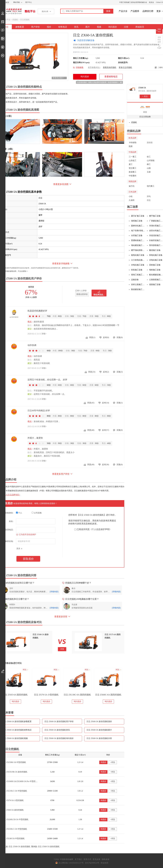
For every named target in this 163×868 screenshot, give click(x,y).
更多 (159, 11)
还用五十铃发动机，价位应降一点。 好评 (47, 380)
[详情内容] (54, 592)
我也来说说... (99, 295)
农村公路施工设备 (138, 285)
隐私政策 (106, 859)
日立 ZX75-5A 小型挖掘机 (20, 695)
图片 (88, 27)
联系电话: (9, 530)
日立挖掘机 (25, 20)
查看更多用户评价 (61, 474)
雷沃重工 (133, 168)
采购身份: (9, 513)
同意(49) (91, 465)
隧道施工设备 (155, 250)
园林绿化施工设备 (138, 226)
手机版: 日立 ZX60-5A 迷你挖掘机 (16, 847)
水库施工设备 (137, 236)
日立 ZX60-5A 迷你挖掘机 (13, 810)
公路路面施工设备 (156, 280)
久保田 (132, 200)
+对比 (113, 762)
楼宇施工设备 (155, 216)
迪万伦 (132, 186)
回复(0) (120, 337)
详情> (44, 334)
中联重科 (133, 176)
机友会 (151, 2)
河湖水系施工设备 (156, 226)
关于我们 (78, 859)
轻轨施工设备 (137, 270)
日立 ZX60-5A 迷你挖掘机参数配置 (17, 721)
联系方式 (87, 859)
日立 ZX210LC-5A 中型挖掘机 (15, 791)
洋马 (149, 196)
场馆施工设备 (137, 221)
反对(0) (106, 337)
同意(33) (92, 372)
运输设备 (135, 280)
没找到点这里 (159, 40)
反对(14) (105, 403)
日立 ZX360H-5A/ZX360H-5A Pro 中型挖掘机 (21, 781)
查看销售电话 (111, 77)
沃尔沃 (150, 143)
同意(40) (91, 430)
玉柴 (149, 172)
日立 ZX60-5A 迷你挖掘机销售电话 (17, 730)
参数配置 (20, 27)
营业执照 (104, 863)
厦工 (131, 164)
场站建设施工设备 (138, 245)
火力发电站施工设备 (138, 260)
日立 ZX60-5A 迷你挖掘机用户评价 (59, 721)
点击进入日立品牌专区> (10, 495)
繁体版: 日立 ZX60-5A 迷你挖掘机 (45, 847)
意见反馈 (96, 859)
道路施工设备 (155, 285)
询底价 (103, 762)
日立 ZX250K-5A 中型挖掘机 (14, 762)
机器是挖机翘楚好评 (37, 311)
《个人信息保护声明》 (101, 529)
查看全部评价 (82, 294)
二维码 (160, 68)
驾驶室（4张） (7, 149)
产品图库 (135, 11)
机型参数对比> (94, 67)
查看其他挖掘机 (110, 67)
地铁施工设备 (155, 270)
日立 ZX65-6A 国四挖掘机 (51, 695)
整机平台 (30, 11)
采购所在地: (8, 541)
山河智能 (151, 161)
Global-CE (159, 2)
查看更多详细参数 (61, 264)
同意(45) (91, 403)
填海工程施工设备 (138, 275)
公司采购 (37, 513)
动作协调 (32, 345)
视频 (99, 27)
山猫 (149, 168)
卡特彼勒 (133, 143)
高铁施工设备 (155, 265)
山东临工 (133, 161)
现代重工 (151, 186)
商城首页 (140, 27)
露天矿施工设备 (138, 216)
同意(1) (92, 337)
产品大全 (123, 11)
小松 (131, 196)
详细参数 (80, 67)
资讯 (76, 27)
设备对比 (159, 30)
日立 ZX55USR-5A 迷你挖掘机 (15, 772)
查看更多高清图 (61, 184)
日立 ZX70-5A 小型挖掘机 (82, 695)
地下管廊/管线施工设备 (138, 231)
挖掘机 (15, 20)
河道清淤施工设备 (156, 236)
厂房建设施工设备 (156, 221)
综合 (6, 27)
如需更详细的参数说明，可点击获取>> (14, 271)
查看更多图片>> (59, 78)
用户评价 (35, 27)
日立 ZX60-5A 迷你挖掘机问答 (99, 738)
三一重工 (133, 157)
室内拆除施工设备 (156, 245)
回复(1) (120, 403)
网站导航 (17, 2)
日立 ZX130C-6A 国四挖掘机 (113, 695)
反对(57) (105, 430)
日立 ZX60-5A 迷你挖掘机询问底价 (59, 738)
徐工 (149, 157)
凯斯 (131, 146)
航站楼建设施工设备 (156, 275)
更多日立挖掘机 (125, 67)
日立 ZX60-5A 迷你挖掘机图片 (99, 730)
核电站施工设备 (138, 255)
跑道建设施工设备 (138, 289)
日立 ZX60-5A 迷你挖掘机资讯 (57, 730)
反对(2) (106, 372)
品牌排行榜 (148, 11)
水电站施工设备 (156, 260)
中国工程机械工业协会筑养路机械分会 (133, 2)
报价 (49, 27)
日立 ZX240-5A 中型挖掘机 (13, 839)
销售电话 (63, 27)
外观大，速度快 (35, 438)
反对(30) (105, 465)
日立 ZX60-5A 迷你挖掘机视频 (15, 738)
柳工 (149, 164)
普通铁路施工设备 (138, 240)
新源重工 (133, 172)
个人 (19, 513)
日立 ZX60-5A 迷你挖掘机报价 (99, 721)
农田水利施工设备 (156, 231)
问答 (126, 27)
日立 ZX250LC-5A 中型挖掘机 (15, 829)
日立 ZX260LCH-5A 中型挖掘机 (15, 819)
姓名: (11, 521)
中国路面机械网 (11, 11)
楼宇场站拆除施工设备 (138, 250)
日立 (145, 112)
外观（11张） (6, 116)
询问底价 (113, 27)
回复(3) (120, 372)
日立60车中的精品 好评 (39, 411)
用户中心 (29, 2)
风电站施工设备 (156, 255)
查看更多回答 (61, 617)
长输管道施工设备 (156, 240)
